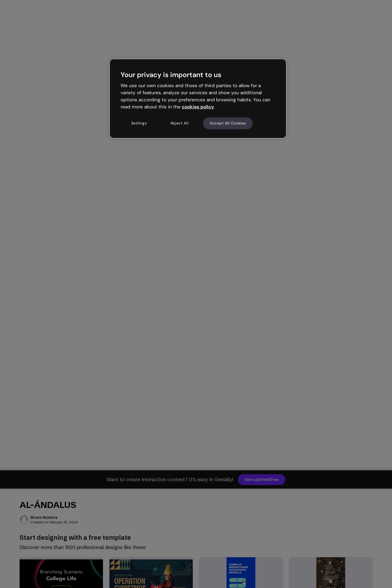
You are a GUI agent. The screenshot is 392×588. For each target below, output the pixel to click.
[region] (198, 99)
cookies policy (198, 107)
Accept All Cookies (228, 123)
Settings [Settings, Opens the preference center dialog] (139, 123)
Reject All (180, 123)
